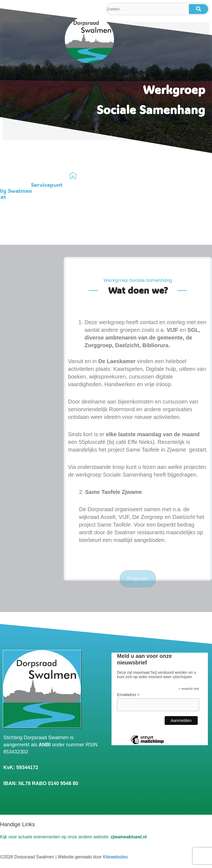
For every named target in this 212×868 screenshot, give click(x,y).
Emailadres (128, 695)
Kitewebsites (115, 857)
